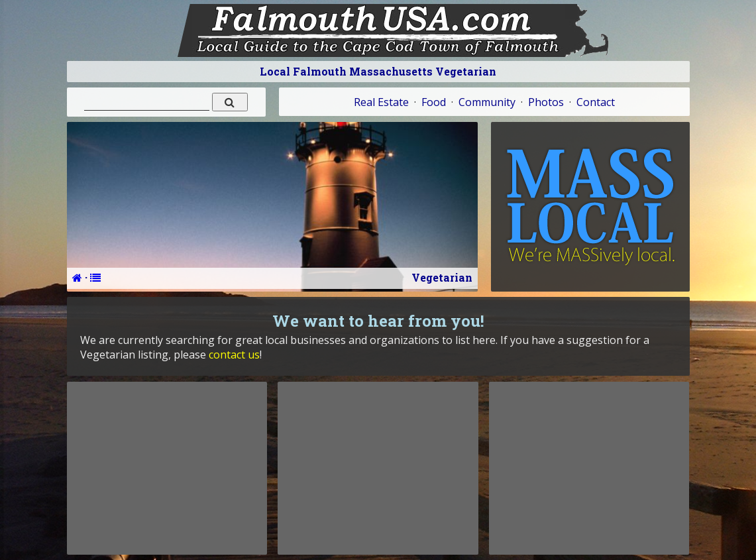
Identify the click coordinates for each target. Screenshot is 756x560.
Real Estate (381, 102)
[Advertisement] (167, 468)
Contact (596, 102)
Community (487, 102)
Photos (546, 102)
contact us (234, 355)
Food (434, 102)
